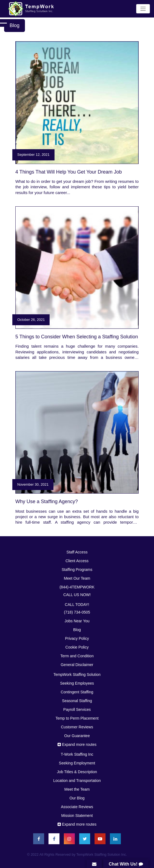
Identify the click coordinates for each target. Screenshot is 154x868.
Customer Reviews (77, 727)
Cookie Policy (77, 647)
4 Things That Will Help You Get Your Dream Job (69, 172)
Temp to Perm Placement (77, 718)
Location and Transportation (77, 781)
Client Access (77, 561)
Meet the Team (77, 789)
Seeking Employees (77, 683)
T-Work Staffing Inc (77, 754)
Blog (77, 630)
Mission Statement (77, 816)
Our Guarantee (77, 736)
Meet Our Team (77, 578)
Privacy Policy (77, 638)
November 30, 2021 (33, 484)
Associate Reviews (77, 807)
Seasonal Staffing (77, 701)
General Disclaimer (77, 665)
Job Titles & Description (77, 772)
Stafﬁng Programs (77, 570)
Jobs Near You (77, 621)
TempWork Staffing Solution (77, 675)
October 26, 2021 (31, 320)
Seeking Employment (77, 763)
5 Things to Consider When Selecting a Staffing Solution (77, 337)
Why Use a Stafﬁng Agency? (47, 502)
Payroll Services (77, 709)
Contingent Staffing (77, 692)
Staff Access (77, 552)
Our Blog (77, 798)
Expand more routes (77, 744)
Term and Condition (77, 656)
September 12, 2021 (33, 155)
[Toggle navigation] (143, 9)
